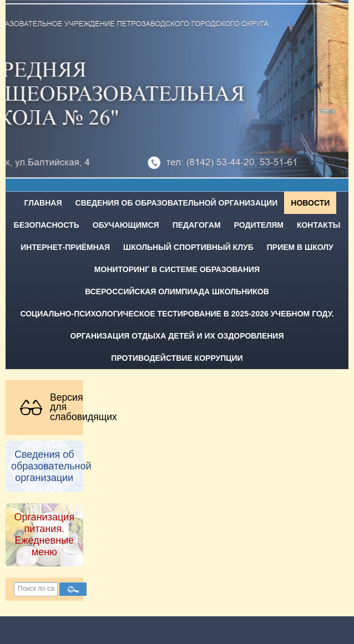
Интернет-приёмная (65, 247)
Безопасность (47, 225)
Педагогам (197, 225)
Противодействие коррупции (177, 358)
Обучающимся (126, 225)
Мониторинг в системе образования (177, 269)
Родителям (259, 225)
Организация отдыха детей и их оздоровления (177, 336)
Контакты (318, 225)
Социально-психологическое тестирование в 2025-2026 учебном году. (177, 314)
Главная (43, 203)
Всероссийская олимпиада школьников (177, 292)
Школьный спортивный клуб (188, 247)
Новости (310, 203)
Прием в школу (300, 247)
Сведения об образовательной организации (177, 203)
